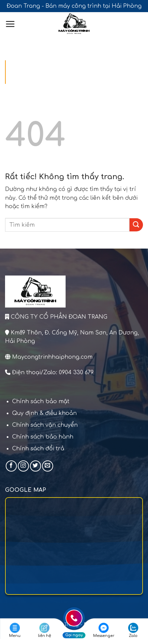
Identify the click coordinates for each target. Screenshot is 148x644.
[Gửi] (136, 225)
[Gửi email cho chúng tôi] (48, 466)
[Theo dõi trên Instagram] (23, 466)
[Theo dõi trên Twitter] (35, 466)
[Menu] (10, 24)
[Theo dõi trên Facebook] (11, 466)
